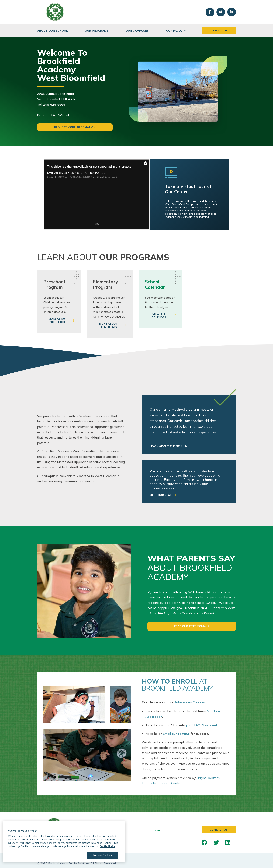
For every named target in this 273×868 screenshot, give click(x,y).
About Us (161, 830)
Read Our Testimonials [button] (192, 626)
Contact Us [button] (219, 31)
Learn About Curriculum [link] (169, 446)
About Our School (52, 31)
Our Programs (97, 31)
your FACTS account (202, 725)
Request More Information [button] (75, 127)
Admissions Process (190, 702)
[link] (59, 301)
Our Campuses (137, 31)
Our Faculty (176, 31)
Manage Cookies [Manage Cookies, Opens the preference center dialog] (103, 855)
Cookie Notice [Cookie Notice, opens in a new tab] (108, 846)
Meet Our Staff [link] (161, 495)
